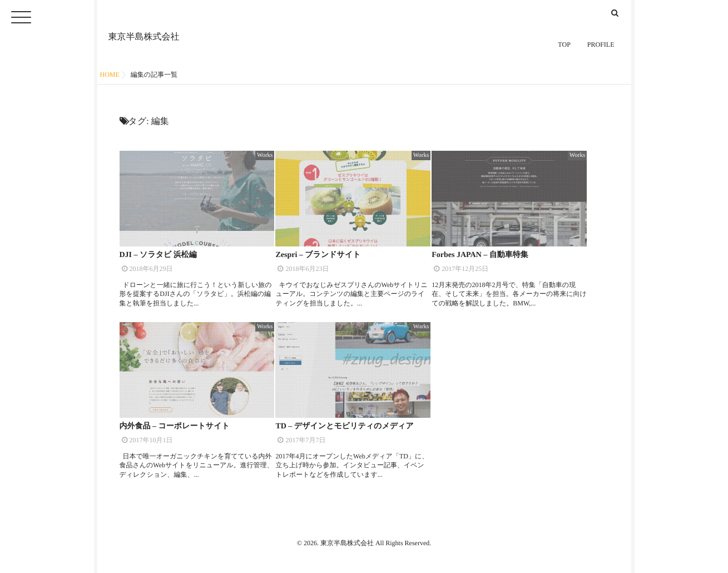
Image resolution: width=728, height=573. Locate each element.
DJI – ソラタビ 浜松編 (158, 255)
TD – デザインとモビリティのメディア (344, 426)
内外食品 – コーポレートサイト (175, 426)
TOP (564, 47)
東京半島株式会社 (144, 34)
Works (265, 155)
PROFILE (601, 47)
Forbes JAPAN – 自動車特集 (480, 255)
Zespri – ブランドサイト (318, 255)
